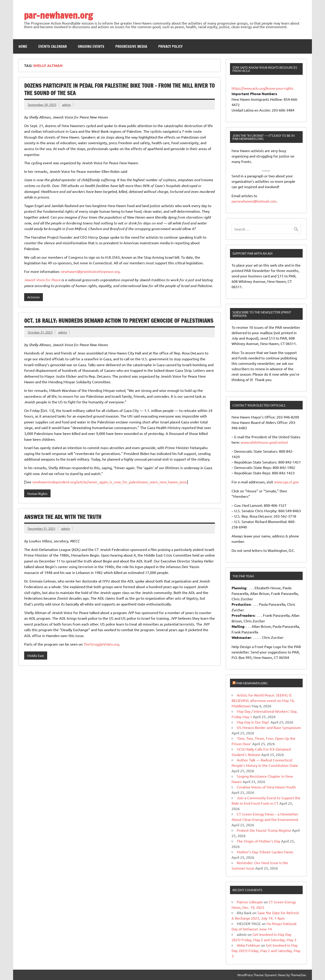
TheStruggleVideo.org (101, 644)
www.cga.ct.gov (286, 482)
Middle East (36, 656)
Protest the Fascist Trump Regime (264, 830)
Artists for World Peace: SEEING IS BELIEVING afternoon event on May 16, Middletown (263, 700)
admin (66, 105)
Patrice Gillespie (250, 902)
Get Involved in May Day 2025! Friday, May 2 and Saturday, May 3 (266, 950)
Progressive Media (131, 46)
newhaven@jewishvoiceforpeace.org (90, 271)
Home (23, 46)
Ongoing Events (91, 46)
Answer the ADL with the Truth (63, 517)
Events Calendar (53, 46)
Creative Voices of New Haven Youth (266, 787)
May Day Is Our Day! (253, 722)
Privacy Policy (170, 46)
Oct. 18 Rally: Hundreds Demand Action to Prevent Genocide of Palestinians (119, 321)
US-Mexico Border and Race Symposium (269, 727)
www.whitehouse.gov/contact (264, 442)
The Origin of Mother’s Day (259, 841)
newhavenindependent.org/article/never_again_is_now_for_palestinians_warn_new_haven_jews (110, 482)
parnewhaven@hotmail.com (254, 201)
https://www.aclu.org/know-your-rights (262, 88)
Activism (34, 297)
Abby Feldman (248, 945)
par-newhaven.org (58, 15)
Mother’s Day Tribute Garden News (265, 852)
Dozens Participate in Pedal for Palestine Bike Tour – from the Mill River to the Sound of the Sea (119, 89)
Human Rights (37, 493)
